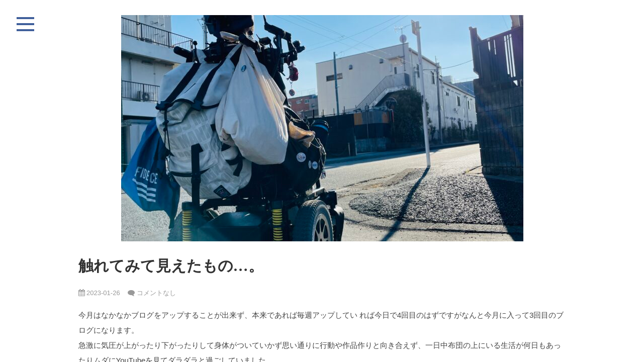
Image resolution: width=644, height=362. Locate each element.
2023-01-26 (99, 293)
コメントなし (156, 293)
